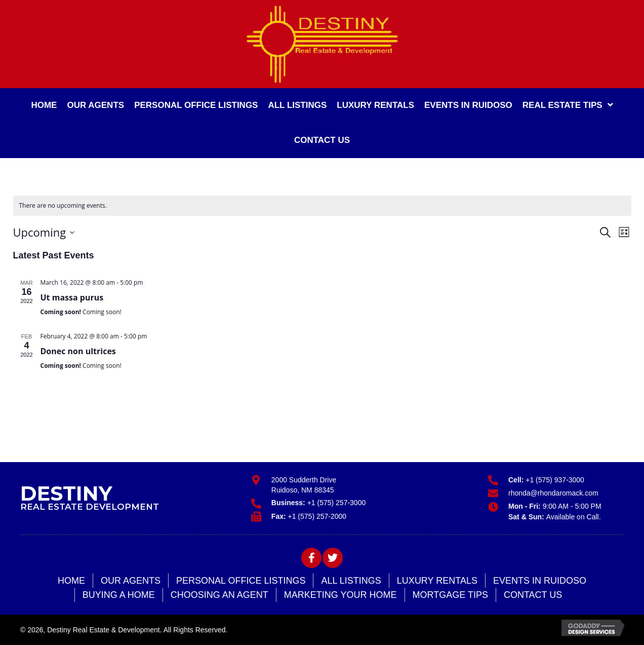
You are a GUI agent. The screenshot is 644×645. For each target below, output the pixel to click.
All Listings (351, 581)
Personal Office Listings (241, 581)
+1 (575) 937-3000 (555, 480)
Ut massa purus (72, 297)
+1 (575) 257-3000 (337, 503)
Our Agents (131, 581)
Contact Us (533, 595)
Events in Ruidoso (540, 581)
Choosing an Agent (219, 595)
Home (71, 581)
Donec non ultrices (78, 351)
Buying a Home (119, 595)
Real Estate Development (90, 507)
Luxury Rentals (437, 581)
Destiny (66, 493)
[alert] (322, 206)
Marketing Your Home (340, 595)
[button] (311, 558)
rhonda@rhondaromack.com (553, 493)
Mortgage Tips (450, 595)
